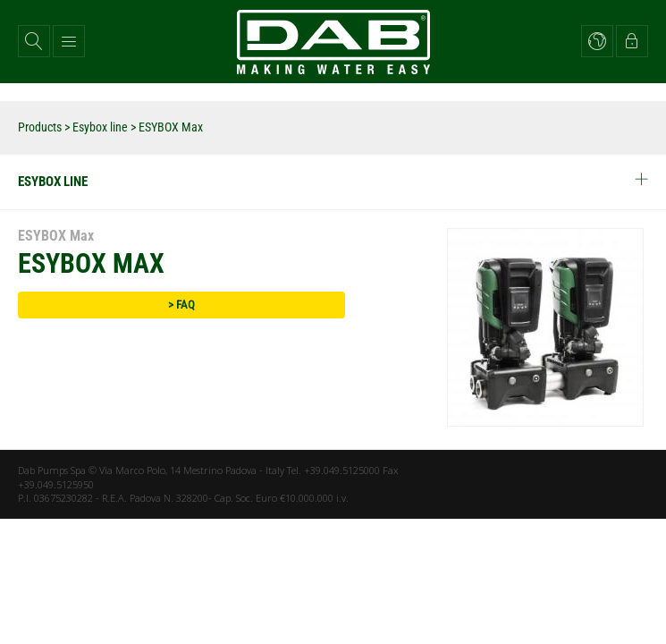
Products (40, 127)
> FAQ (181, 305)
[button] (34, 41)
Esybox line (100, 127)
